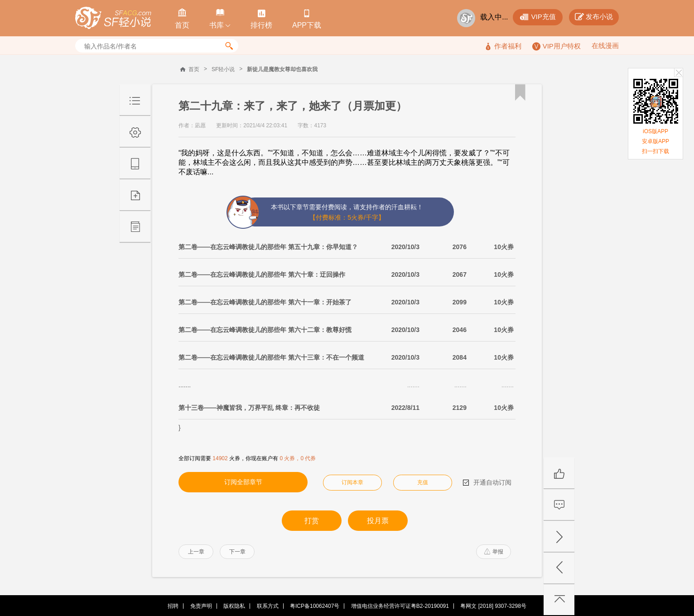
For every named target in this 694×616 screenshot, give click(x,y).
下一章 (237, 552)
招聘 (173, 606)
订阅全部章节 (243, 482)
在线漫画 (605, 46)
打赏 (312, 521)
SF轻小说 (223, 69)
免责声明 (201, 606)
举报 (494, 552)
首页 (194, 69)
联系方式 (268, 606)
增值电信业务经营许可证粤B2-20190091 (400, 606)
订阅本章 (352, 482)
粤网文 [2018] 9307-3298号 (493, 606)
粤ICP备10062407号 (315, 606)
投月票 (378, 521)
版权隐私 (234, 606)
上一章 (196, 552)
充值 (423, 482)
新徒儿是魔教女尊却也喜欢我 (282, 69)
